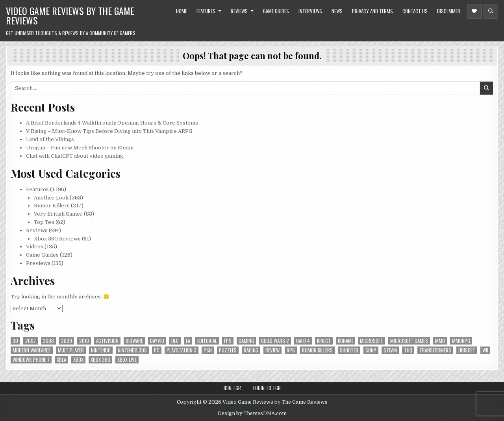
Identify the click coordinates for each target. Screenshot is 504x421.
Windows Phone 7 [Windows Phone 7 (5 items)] (31, 360)
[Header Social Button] (474, 11)
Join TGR (232, 388)
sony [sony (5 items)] (371, 350)
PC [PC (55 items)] (157, 350)
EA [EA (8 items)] (188, 341)
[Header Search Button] (491, 11)
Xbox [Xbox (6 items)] (78, 360)
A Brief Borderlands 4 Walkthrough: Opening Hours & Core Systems (112, 123)
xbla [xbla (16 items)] (61, 360)
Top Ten (44, 222)
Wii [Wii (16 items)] (485, 350)
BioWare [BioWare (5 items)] (134, 341)
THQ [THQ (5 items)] (408, 350)
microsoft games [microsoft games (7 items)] (409, 341)
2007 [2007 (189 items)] (31, 341)
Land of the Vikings (50, 139)
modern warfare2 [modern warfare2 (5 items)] (32, 350)
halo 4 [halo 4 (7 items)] (303, 341)
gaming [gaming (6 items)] (246, 341)
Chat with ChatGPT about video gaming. (75, 156)
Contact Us (415, 11)
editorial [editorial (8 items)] (207, 341)
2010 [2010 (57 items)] (84, 341)
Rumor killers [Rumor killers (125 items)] (317, 350)
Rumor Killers (52, 206)
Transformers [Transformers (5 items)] (435, 350)
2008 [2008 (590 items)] (48, 341)
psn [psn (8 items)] (208, 350)
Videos (35, 247)
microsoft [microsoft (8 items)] (372, 341)
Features (206, 11)
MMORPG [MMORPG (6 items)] (461, 341)
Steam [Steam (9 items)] (390, 350)
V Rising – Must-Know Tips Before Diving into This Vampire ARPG (109, 131)
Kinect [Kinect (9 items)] (324, 341)
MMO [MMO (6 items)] (440, 341)
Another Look (51, 198)
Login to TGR (267, 388)
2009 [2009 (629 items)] (67, 341)
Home (182, 11)
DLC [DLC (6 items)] (175, 341)
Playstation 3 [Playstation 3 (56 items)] (182, 350)
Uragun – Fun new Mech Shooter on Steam (80, 148)
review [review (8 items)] (272, 350)
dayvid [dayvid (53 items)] (157, 341)
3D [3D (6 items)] (15, 341)
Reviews (239, 11)
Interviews (310, 11)
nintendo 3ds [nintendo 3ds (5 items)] (132, 350)
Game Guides (276, 11)
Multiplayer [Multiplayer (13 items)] (71, 350)
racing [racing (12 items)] (251, 350)
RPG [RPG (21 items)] (291, 350)
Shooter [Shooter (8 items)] (349, 350)
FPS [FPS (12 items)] (228, 341)
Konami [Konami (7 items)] (345, 341)
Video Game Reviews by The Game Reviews (70, 15)
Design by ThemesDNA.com (252, 414)
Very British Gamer (58, 214)
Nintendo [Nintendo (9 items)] (101, 350)
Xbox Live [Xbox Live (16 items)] (127, 360)
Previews (38, 263)
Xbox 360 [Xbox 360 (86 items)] (100, 360)
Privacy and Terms (372, 11)
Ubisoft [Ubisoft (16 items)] (467, 350)
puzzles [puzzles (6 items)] (228, 350)
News (337, 11)
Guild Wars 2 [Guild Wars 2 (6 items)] (275, 341)
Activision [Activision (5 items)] (107, 341)
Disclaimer (449, 11)
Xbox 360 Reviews (57, 239)
